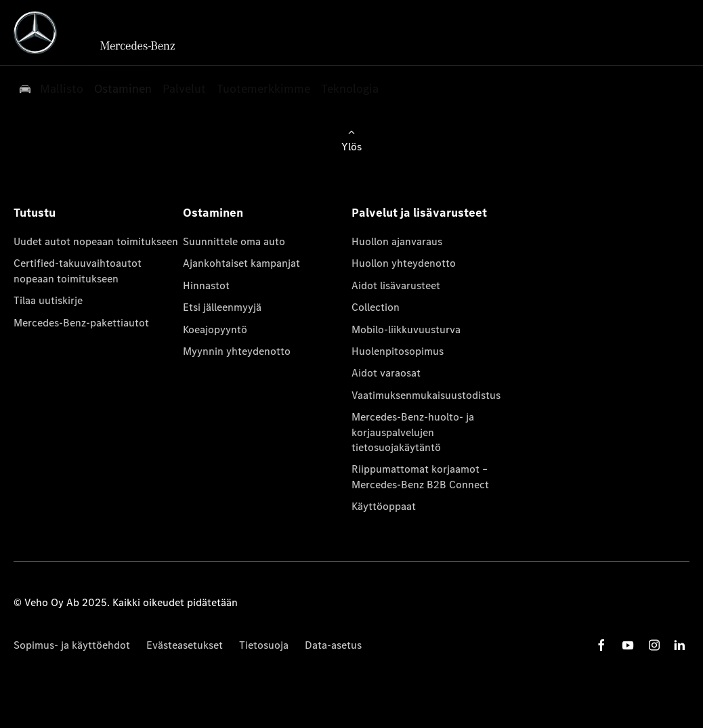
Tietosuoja (264, 645)
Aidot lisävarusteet (396, 285)
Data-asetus (333, 645)
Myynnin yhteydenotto (237, 351)
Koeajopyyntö (215, 329)
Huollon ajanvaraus (397, 241)
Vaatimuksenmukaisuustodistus (426, 395)
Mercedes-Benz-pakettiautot (81, 323)
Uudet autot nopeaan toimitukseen (96, 241)
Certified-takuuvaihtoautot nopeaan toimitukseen (78, 271)
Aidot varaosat (386, 373)
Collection (376, 307)
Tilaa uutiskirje (48, 300)
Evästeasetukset (185, 645)
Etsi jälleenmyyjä (222, 307)
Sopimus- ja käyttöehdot (72, 645)
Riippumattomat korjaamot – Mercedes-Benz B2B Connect (420, 476)
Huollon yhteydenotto (404, 263)
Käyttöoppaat (384, 506)
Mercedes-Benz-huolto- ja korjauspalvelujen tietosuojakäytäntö (413, 432)
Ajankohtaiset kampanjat (241, 263)
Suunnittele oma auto (234, 241)
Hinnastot (206, 285)
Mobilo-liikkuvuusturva (406, 329)
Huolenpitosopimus (398, 351)
